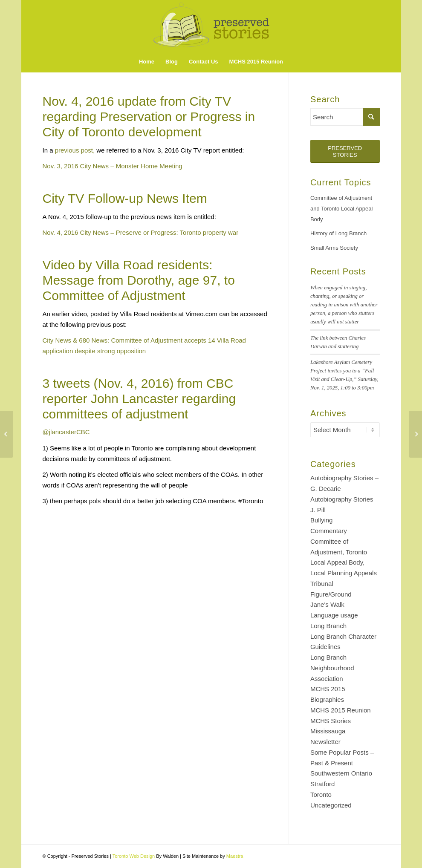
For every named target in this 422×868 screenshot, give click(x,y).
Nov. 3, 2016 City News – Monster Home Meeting (113, 166)
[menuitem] (147, 62)
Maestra (235, 856)
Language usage (334, 615)
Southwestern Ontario (341, 773)
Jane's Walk (327, 604)
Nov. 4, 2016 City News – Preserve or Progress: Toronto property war (141, 232)
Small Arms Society (334, 248)
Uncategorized (331, 805)
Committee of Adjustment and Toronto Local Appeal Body (342, 209)
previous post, (75, 150)
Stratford (323, 784)
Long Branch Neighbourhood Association (332, 668)
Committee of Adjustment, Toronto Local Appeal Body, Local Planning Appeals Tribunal (344, 562)
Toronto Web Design (134, 856)
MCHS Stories (331, 721)
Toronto (321, 794)
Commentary (329, 531)
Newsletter (325, 742)
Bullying (322, 520)
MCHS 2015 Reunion (341, 710)
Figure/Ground (331, 594)
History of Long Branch (338, 233)
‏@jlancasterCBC (66, 432)
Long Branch (328, 626)
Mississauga (328, 731)
